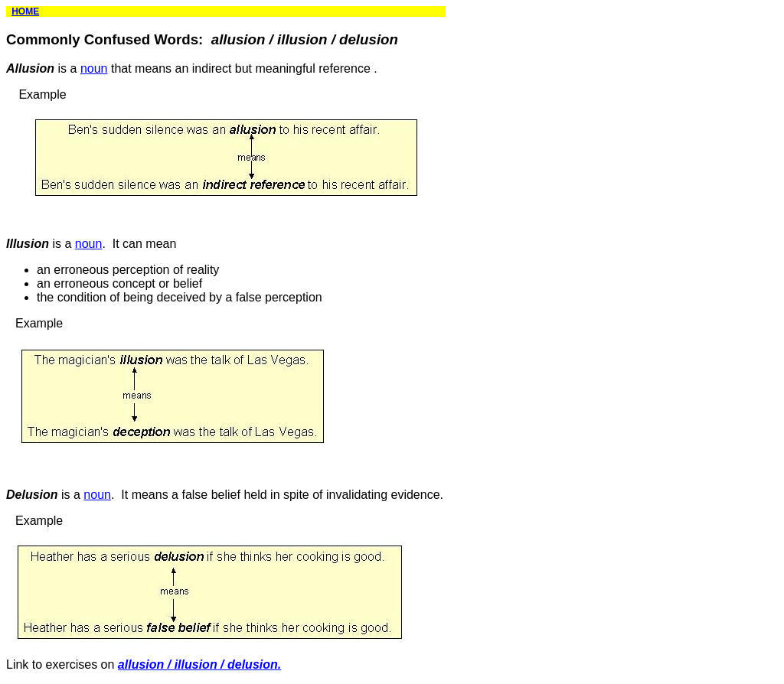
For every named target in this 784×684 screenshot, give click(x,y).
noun (94, 68)
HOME (25, 11)
